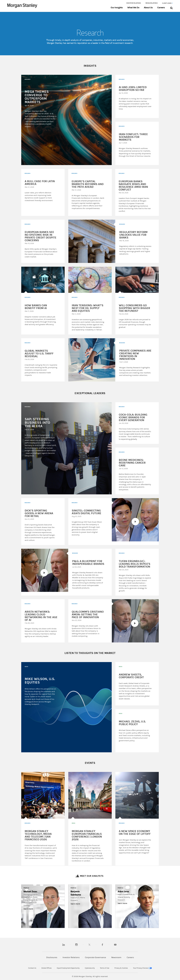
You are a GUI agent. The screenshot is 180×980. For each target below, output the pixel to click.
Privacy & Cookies (121, 968)
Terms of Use (105, 968)
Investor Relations (134, 3)
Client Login (167, 3)
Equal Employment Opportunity (68, 968)
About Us (148, 8)
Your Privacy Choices (142, 968)
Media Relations (152, 3)
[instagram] (76, 945)
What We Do (133, 8)
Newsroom (116, 957)
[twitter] (89, 945)
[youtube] (115, 945)
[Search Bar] (171, 8)
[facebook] (102, 945)
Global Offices (46, 968)
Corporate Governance (95, 957)
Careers (161, 8)
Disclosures (52, 957)
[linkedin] (64, 945)
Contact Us (32, 968)
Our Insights (117, 8)
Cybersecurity (90, 968)
